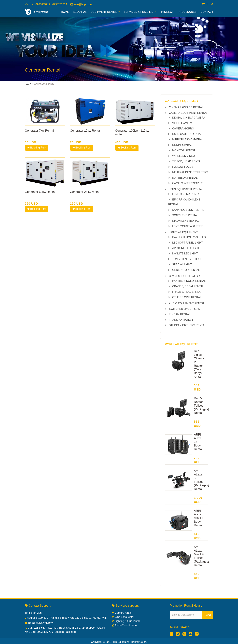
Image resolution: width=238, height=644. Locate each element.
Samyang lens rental (188, 210)
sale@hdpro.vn (83, 4)
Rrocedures (187, 12)
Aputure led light (186, 248)
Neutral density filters (190, 172)
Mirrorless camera (187, 139)
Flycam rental (180, 314)
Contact (207, 12)
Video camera (182, 123)
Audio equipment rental (187, 303)
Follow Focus (183, 167)
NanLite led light (185, 254)
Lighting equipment (183, 232)
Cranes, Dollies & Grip (186, 276)
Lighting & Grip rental (126, 621)
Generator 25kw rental (85, 192)
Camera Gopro (183, 129)
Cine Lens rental (123, 617)
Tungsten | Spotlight (188, 259)
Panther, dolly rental (189, 281)
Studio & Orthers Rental (187, 325)
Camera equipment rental (188, 113)
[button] (212, 4)
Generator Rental (186, 270)
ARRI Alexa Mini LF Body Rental (199, 518)
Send (208, 615)
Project (167, 12)
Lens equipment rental (186, 189)
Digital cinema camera (189, 118)
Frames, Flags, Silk (186, 292)
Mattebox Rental (185, 178)
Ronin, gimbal (182, 145)
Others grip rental (187, 297)
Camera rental (122, 613)
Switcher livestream (185, 309)
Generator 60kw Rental (40, 192)
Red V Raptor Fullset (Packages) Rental (201, 406)
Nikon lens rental (186, 221)
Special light (182, 264)
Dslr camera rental (187, 134)
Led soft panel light (188, 243)
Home (65, 12)
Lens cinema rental (187, 194)
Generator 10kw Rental (85, 131)
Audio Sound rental (125, 625)
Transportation (181, 320)
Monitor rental (184, 150)
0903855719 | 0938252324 (51, 4)
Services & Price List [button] (140, 12)
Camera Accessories (188, 183)
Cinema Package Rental (186, 107)
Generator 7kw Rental (39, 131)
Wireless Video (184, 156)
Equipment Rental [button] (105, 12)
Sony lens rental (185, 215)
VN (27, 4)
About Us (80, 12)
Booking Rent (37, 148)
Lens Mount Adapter (187, 226)
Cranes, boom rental (188, 286)
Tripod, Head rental (187, 161)
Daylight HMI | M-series (189, 237)
